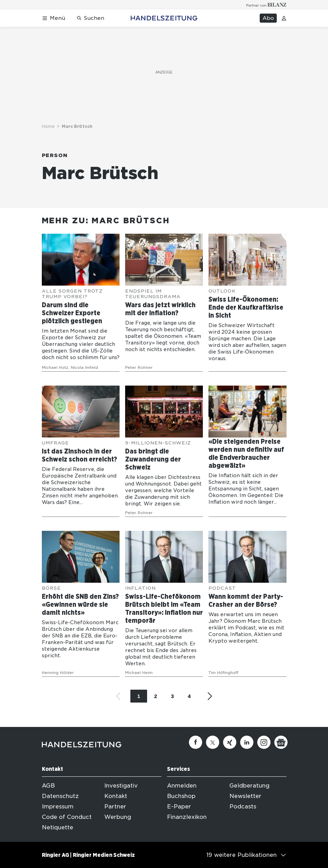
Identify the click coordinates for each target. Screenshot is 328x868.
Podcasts (243, 807)
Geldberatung (249, 786)
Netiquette (58, 827)
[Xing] (230, 742)
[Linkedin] (247, 742)
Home (48, 126)
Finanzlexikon (187, 817)
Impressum (58, 807)
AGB (48, 786)
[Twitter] (213, 742)
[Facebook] (196, 742)
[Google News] (281, 742)
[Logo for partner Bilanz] (266, 5)
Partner (115, 807)
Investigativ (121, 786)
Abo (268, 18)
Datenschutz (60, 796)
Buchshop (181, 796)
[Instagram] (264, 742)
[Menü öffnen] (54, 18)
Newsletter (245, 796)
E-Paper (179, 807)
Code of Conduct (67, 817)
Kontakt (116, 796)
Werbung (118, 817)
